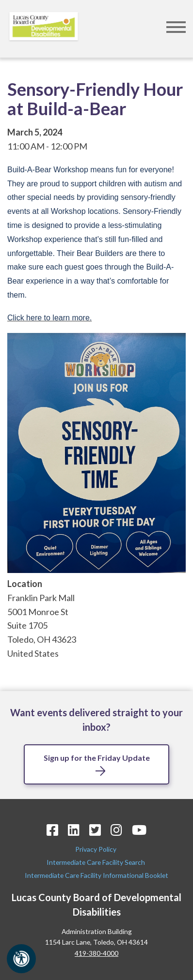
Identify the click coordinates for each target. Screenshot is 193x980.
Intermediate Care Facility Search (96, 862)
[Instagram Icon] (116, 830)
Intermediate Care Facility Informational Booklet (96, 875)
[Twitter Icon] (95, 830)
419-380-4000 (96, 953)
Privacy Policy (96, 849)
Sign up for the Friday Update (97, 758)
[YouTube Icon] (139, 830)
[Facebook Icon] (52, 830)
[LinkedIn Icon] (74, 830)
